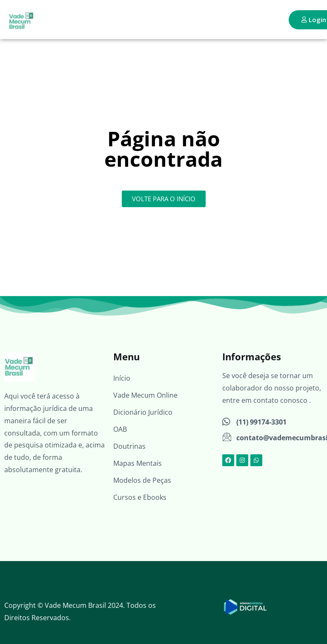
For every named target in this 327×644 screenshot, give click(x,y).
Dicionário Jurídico (143, 412)
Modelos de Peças (142, 480)
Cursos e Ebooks (140, 497)
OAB (120, 429)
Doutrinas (129, 446)
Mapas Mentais (138, 463)
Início (122, 378)
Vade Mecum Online (145, 395)
